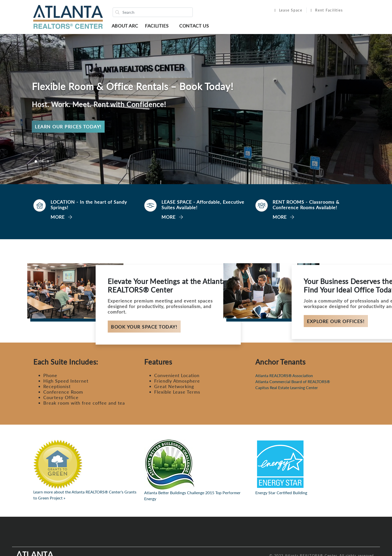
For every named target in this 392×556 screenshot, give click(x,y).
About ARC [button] (126, 26)
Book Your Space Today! (144, 328)
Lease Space (286, 11)
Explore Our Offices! (336, 322)
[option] (196, 110)
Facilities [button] (158, 26)
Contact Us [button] (195, 26)
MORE (61, 218)
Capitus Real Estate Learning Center (287, 389)
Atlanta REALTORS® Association (284, 377)
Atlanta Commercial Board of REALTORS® (293, 383)
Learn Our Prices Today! (68, 128)
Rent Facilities (324, 11)
